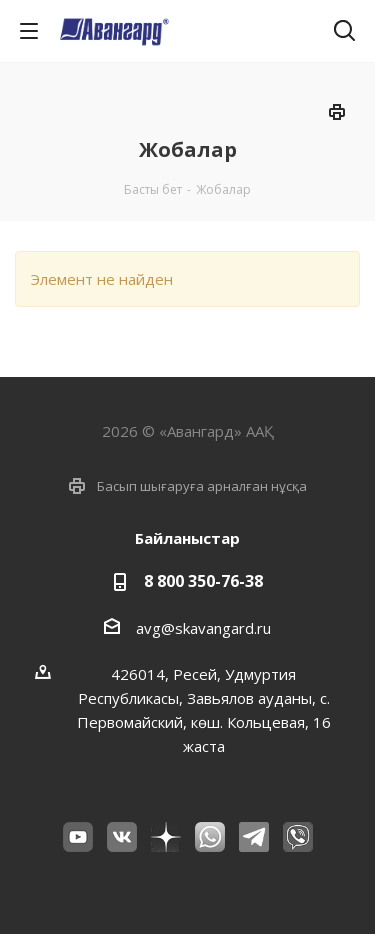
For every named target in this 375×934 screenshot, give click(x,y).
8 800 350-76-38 (203, 581)
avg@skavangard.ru (203, 628)
